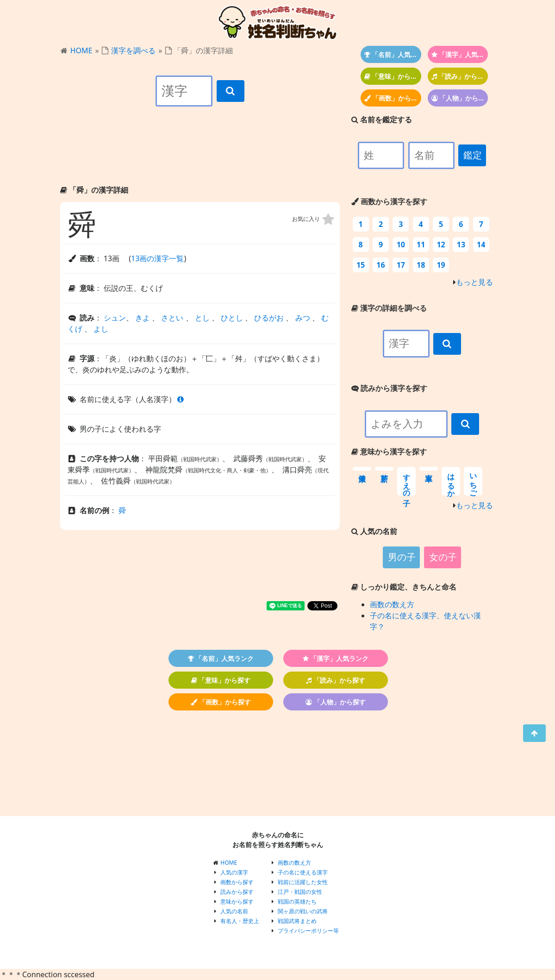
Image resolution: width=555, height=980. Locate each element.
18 (421, 265)
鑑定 (473, 155)
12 (441, 245)
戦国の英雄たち (297, 901)
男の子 (402, 557)
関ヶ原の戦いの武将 (303, 911)
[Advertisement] (200, 154)
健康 (362, 469)
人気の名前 (234, 911)
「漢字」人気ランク (460, 54)
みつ (303, 318)
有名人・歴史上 (240, 921)
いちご (473, 481)
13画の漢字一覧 (157, 258)
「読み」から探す (460, 76)
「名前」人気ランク (393, 54)
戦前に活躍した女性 (303, 882)
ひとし (232, 318)
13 (461, 245)
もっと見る (474, 282)
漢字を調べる (133, 50)
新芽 (384, 469)
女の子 (443, 557)
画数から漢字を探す (389, 201)
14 (481, 245)
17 (401, 265)
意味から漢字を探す (389, 452)
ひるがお (269, 318)
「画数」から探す (393, 98)
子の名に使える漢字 (303, 872)
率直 (429, 469)
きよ (143, 318)
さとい (172, 318)
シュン (115, 318)
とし (202, 318)
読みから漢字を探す (389, 388)
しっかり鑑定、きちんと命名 (404, 587)
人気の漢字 (234, 872)
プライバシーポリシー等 (308, 931)
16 (380, 265)
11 (421, 245)
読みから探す (237, 892)
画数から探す (237, 882)
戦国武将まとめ (297, 921)
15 (361, 265)
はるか (451, 481)
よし (101, 329)
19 (441, 265)
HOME (81, 50)
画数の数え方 (392, 604)
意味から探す (237, 901)
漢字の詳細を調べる (389, 308)
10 (401, 245)
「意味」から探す (393, 76)
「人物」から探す (460, 98)
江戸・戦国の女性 (300, 892)
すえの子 (407, 481)
